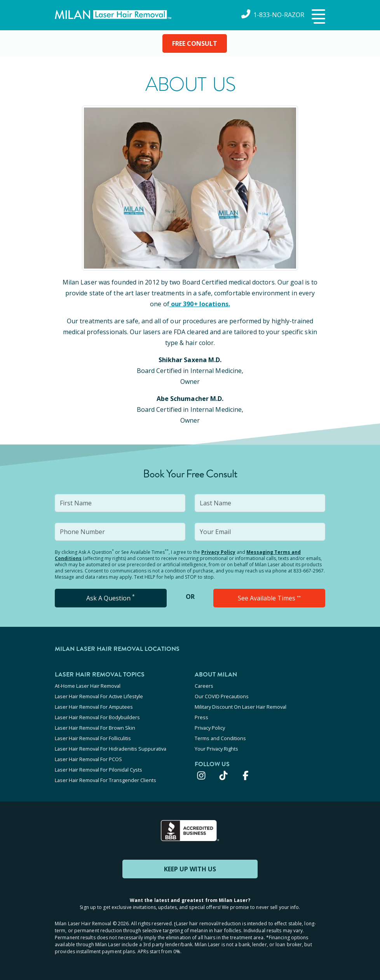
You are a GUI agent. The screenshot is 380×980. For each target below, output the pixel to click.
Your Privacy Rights (216, 749)
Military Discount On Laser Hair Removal (241, 707)
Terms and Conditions (220, 738)
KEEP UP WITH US (190, 869)
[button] (317, 17)
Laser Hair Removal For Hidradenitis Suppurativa (111, 749)
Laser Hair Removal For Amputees (94, 707)
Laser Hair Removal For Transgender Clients (105, 780)
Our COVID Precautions (222, 696)
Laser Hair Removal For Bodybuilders (97, 717)
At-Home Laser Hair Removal (88, 686)
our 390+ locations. (200, 304)
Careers (204, 686)
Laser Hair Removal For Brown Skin (95, 728)
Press (201, 717)
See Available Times (269, 598)
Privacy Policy (218, 552)
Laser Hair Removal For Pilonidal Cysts (98, 770)
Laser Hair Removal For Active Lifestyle (99, 696)
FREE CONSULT (195, 43)
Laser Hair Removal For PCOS (88, 759)
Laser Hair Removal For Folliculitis (93, 738)
